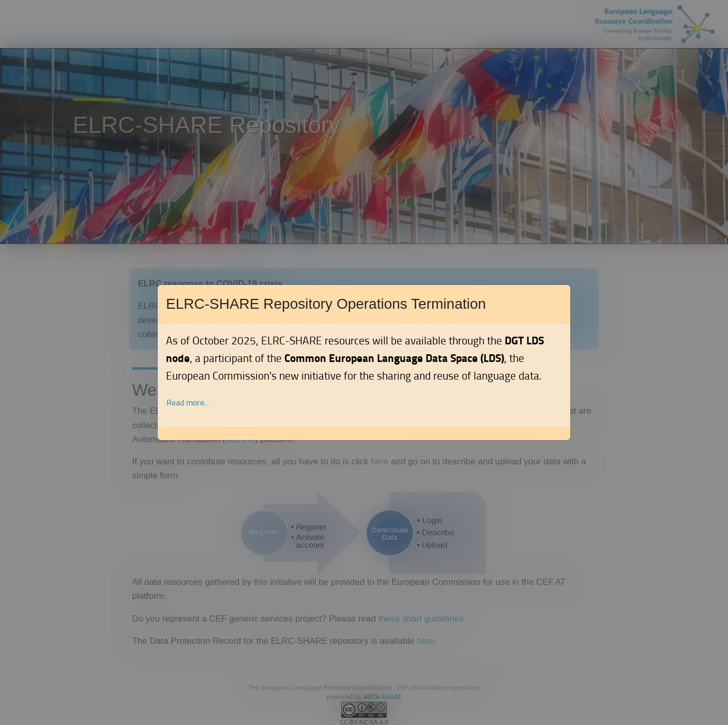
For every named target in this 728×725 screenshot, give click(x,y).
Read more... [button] (188, 403)
